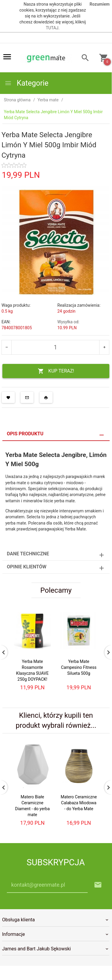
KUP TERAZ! (56, 371)
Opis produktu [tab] (25, 434)
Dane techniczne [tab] (28, 554)
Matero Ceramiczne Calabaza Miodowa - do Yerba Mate (79, 803)
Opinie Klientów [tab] (27, 567)
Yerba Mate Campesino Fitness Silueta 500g (79, 667)
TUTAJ (52, 28)
